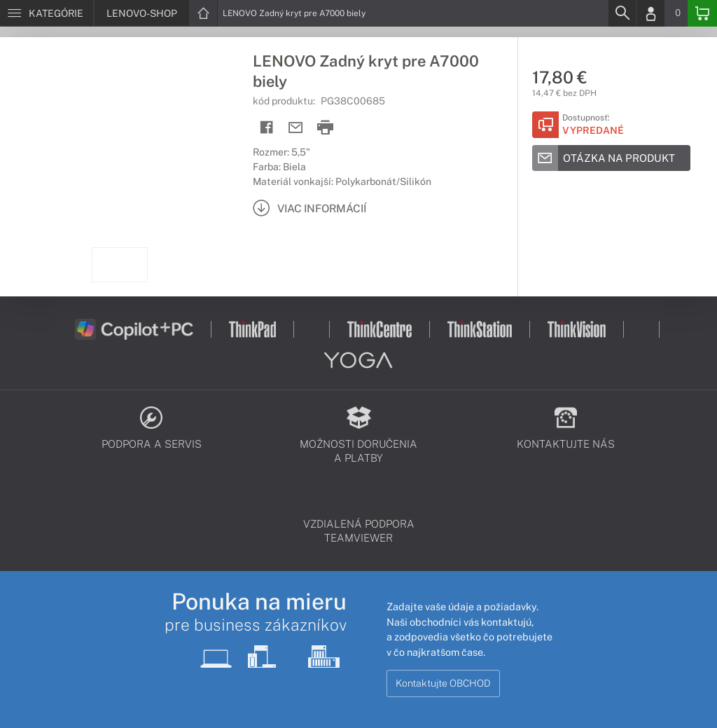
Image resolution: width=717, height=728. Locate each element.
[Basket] (702, 13)
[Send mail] (296, 128)
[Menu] (47, 13)
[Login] (650, 13)
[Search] (622, 13)
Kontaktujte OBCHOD (443, 683)
